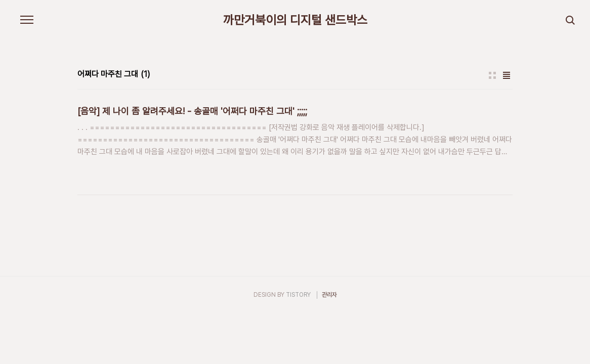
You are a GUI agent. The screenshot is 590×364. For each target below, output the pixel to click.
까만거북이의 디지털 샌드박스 (295, 20)
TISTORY (298, 295)
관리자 (329, 295)
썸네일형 (492, 75)
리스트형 (507, 75)
